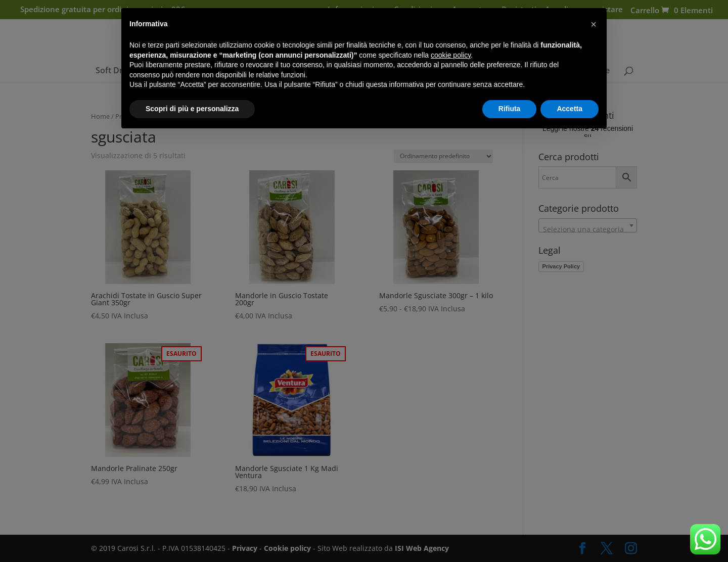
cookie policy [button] (451, 55)
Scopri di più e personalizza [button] (192, 109)
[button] (594, 24)
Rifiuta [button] (510, 109)
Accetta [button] (570, 109)
